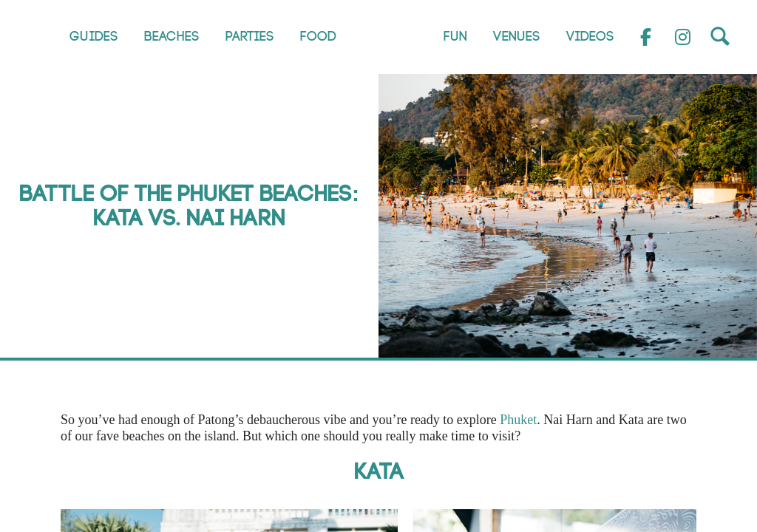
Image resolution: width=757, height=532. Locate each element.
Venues (517, 37)
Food (318, 37)
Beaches (172, 37)
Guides (94, 37)
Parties (250, 37)
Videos (590, 37)
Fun (455, 37)
